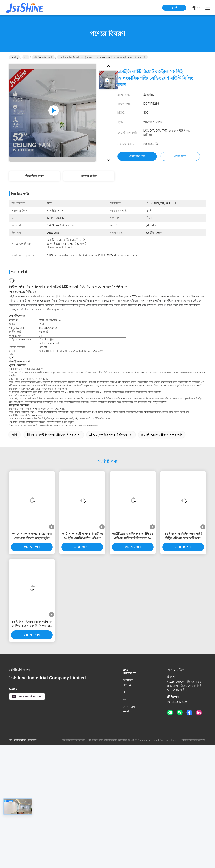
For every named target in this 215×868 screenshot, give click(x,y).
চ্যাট (174, 8)
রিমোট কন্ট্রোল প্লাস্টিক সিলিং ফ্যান (162, 435)
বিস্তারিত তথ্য (34, 176)
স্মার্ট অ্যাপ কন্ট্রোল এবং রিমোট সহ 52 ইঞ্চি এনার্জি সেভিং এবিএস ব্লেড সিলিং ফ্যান (82, 536)
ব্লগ (125, 699)
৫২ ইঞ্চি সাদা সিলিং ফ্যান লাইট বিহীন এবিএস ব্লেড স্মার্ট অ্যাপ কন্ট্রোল (183, 536)
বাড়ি (15, 57)
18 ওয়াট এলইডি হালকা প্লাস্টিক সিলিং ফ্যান (53, 435)
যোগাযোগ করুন (129, 709)
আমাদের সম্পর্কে (128, 682)
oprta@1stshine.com (27, 697)
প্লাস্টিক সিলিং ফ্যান (43, 57)
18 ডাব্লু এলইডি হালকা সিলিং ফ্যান (110, 435)
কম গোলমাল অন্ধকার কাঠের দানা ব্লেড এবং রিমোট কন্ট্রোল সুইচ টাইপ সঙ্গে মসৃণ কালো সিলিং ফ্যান (32, 536)
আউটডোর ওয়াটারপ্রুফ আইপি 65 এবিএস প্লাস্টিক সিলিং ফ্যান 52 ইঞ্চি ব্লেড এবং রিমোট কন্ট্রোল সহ (133, 536)
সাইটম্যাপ (33, 740)
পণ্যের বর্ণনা (89, 176)
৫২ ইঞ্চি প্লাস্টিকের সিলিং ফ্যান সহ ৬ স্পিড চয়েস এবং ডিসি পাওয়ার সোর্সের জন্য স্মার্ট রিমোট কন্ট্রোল (32, 624)
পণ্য (26, 57)
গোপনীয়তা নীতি (18, 740)
